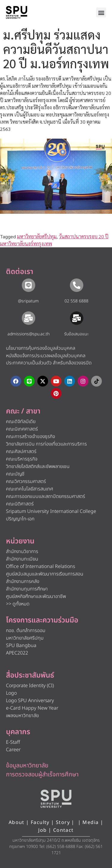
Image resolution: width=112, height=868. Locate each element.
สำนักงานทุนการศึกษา (27, 589)
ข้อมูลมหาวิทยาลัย (27, 766)
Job (42, 830)
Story (63, 822)
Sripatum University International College (51, 511)
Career (13, 750)
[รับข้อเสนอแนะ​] (77, 318)
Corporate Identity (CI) (30, 686)
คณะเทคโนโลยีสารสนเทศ (30, 489)
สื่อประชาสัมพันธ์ (30, 675)
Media (91, 822)
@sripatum (28, 301)
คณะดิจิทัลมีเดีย (21, 422)
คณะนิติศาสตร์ (20, 504)
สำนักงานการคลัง (23, 581)
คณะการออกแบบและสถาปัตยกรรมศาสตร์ (46, 496)
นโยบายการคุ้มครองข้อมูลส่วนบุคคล (41, 348)
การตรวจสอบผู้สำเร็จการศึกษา (42, 775)
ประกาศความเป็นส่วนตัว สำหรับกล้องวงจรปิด (49, 363)
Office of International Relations (40, 566)
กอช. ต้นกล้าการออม (26, 631)
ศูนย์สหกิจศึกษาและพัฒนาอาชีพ (36, 596)
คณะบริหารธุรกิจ (22, 459)
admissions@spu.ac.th (29, 334)
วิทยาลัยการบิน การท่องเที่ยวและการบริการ (46, 444)
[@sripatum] (29, 285)
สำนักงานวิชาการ (22, 552)
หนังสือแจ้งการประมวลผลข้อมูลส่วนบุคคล (46, 356)
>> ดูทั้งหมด (18, 604)
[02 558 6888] (77, 285)
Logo (11, 693)
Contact (63, 830)
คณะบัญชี (15, 474)
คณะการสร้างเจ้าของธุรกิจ (30, 437)
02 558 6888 (76, 301)
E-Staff (13, 742)
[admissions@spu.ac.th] (29, 318)
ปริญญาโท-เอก (20, 519)
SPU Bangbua (21, 646)
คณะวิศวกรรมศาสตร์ (26, 481)
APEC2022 (17, 653)
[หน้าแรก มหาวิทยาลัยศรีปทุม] (56, 799)
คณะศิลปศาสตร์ (21, 452)
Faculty (40, 822)
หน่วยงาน (20, 541)
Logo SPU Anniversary (30, 701)
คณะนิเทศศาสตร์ (22, 429)
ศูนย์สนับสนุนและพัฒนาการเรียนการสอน (45, 574)
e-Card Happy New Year (32, 708)
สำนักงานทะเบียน (22, 559)
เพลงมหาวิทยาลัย (22, 716)
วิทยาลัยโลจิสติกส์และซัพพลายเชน (38, 466)
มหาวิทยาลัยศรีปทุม (37, 236)
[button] (101, 12)
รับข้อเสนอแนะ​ (76, 334)
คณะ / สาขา (23, 411)
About (17, 822)
